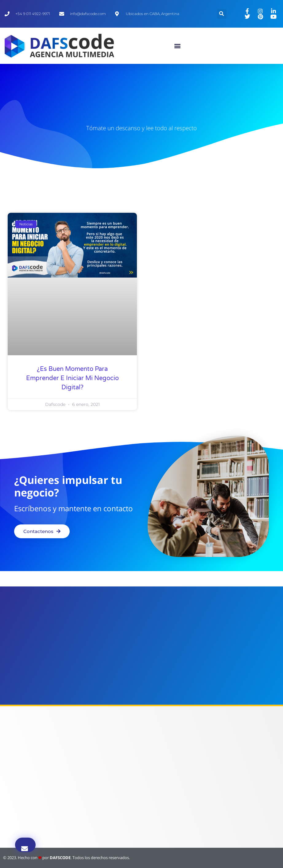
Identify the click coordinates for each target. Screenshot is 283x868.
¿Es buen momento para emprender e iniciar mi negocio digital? (72, 378)
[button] (178, 46)
